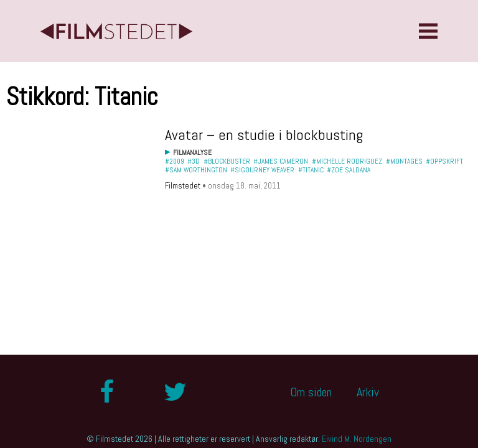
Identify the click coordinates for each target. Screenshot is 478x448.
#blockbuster (227, 161)
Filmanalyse (192, 152)
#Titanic (311, 170)
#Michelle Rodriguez (347, 161)
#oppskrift (444, 161)
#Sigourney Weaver (262, 170)
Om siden (311, 392)
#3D (194, 161)
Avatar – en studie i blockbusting (264, 135)
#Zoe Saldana (349, 170)
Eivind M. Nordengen (357, 439)
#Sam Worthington (196, 170)
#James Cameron (281, 161)
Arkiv (368, 392)
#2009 (175, 161)
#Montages (404, 161)
